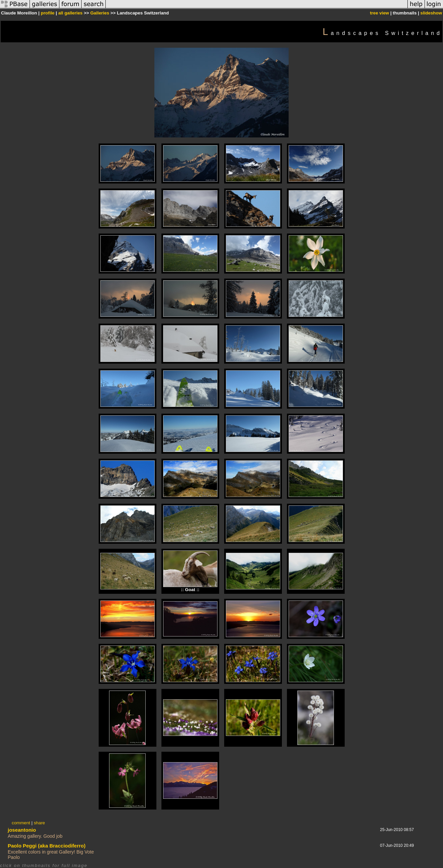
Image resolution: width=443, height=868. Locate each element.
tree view (379, 13)
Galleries (100, 13)
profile (48, 13)
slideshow (431, 13)
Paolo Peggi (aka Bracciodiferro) (47, 846)
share (39, 823)
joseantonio (22, 830)
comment (21, 823)
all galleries (70, 13)
